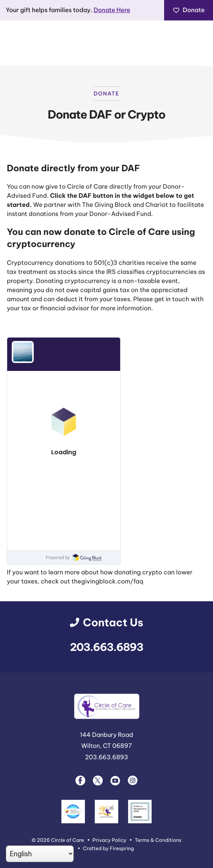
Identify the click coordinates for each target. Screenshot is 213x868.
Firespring (122, 849)
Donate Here (112, 10)
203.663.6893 (107, 647)
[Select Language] (40, 854)
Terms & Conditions (158, 840)
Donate (189, 10)
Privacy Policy (109, 840)
